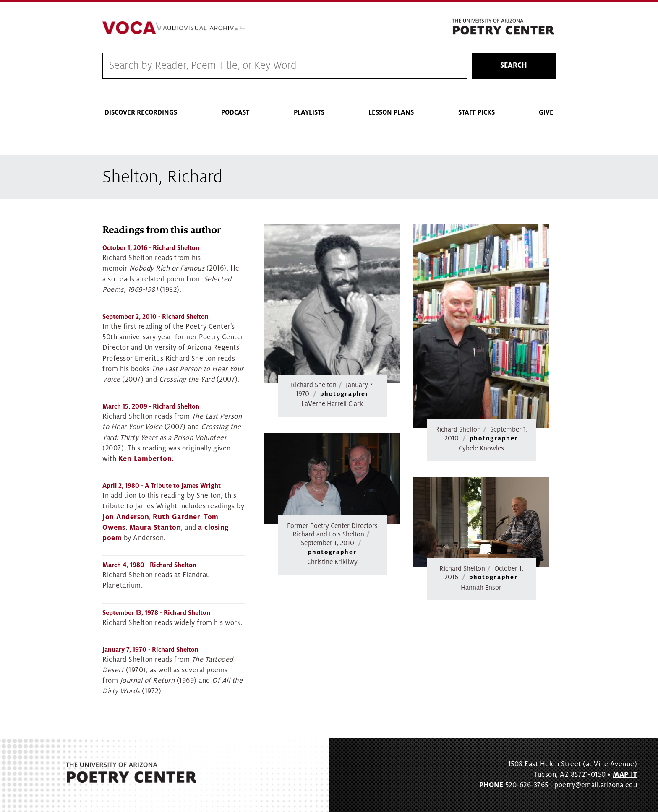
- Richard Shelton (151, 248)
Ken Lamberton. (146, 459)
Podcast (235, 112)
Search (514, 66)
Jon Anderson (126, 517)
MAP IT (625, 775)
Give (546, 112)
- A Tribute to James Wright (162, 486)
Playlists (309, 112)
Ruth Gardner (176, 517)
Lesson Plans (391, 112)
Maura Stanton (155, 528)
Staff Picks (477, 112)
